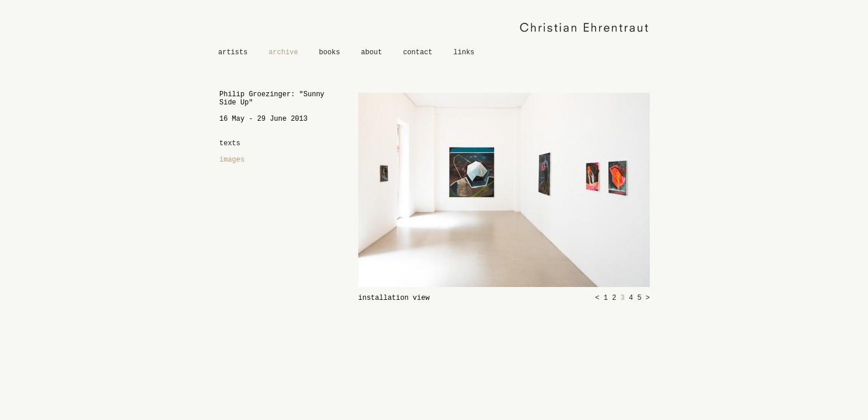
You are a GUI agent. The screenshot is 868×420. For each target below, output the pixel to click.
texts (230, 143)
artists (233, 52)
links (464, 52)
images (232, 160)
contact (418, 52)
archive (283, 52)
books (330, 52)
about (372, 52)
